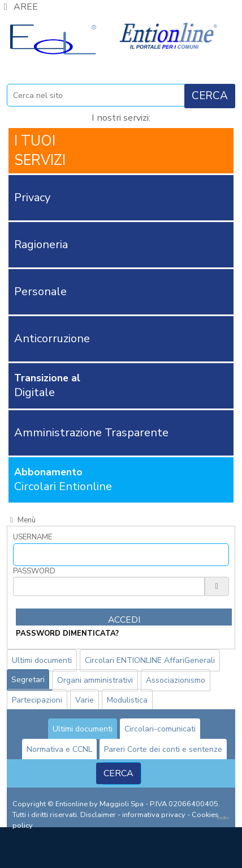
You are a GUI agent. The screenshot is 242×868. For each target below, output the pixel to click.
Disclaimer (98, 815)
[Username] (121, 555)
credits (223, 818)
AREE (19, 7)
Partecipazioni (37, 700)
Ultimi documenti (42, 660)
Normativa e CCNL (59, 749)
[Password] (109, 586)
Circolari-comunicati (160, 729)
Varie (85, 700)
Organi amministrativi (95, 680)
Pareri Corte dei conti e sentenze (163, 749)
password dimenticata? (67, 633)
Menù (21, 520)
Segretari (28, 680)
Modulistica (127, 700)
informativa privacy (154, 815)
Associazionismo (176, 680)
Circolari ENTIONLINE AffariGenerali (150, 660)
